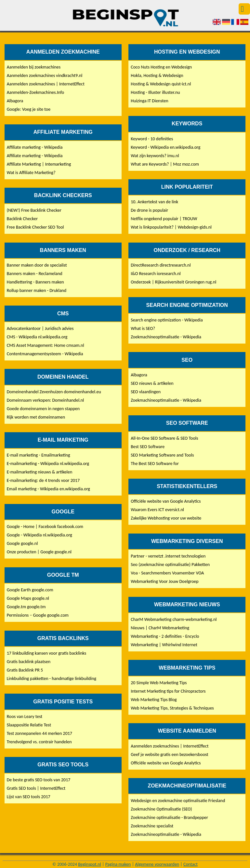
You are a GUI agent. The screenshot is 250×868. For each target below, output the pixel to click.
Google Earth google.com (30, 590)
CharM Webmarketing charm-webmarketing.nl (174, 619)
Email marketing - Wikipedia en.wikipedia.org (48, 489)
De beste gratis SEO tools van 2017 (39, 780)
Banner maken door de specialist (37, 265)
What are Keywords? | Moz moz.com (165, 164)
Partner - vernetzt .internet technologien (168, 556)
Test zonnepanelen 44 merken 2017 (39, 733)
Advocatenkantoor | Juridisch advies (40, 328)
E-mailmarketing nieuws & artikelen (40, 472)
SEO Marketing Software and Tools (162, 455)
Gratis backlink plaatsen (29, 662)
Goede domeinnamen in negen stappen (43, 409)
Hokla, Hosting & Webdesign (157, 75)
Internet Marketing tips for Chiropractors (168, 691)
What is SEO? (143, 328)
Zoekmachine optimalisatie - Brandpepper (169, 818)
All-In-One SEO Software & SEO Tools (164, 438)
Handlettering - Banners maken (35, 282)
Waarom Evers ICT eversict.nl (157, 510)
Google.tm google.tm (26, 607)
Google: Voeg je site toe (29, 109)
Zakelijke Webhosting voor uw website (166, 518)
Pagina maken (118, 864)
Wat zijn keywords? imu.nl (155, 156)
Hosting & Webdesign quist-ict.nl (161, 84)
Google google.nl (22, 543)
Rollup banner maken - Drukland (37, 290)
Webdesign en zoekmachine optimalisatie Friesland (178, 801)
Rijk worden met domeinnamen (36, 417)
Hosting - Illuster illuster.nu (155, 92)
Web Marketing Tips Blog (154, 700)
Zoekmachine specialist (152, 826)
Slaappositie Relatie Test (29, 725)
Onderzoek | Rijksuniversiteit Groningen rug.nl (173, 282)
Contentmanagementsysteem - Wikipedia (45, 354)
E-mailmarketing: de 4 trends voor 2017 (43, 480)
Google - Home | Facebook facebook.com (45, 527)
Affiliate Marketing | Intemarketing (39, 164)
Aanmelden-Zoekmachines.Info (35, 92)
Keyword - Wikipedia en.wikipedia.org (165, 147)
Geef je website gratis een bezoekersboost (170, 755)
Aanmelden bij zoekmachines (34, 67)
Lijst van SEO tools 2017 (29, 797)
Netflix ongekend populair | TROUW (164, 219)
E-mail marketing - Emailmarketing (39, 455)
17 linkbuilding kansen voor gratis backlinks (47, 653)
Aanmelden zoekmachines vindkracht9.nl (45, 75)
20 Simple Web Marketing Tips (159, 683)
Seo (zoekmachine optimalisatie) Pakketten (170, 565)
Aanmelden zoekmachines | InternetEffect (46, 84)
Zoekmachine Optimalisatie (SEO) (161, 809)
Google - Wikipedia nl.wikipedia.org (39, 535)
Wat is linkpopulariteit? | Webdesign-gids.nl (171, 227)
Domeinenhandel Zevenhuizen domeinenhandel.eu (54, 392)
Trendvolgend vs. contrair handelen (39, 742)
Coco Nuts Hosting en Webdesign (161, 67)
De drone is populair (149, 210)
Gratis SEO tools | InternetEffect (36, 788)
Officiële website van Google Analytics (166, 501)
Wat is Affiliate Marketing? (31, 173)
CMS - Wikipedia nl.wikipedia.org (37, 337)
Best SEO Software (148, 447)
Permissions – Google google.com (38, 615)
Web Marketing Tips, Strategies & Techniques (172, 708)
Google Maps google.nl (28, 598)
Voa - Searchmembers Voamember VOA (167, 573)
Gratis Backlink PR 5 (25, 670)
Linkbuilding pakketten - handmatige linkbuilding (52, 679)
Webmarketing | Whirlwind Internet (164, 645)
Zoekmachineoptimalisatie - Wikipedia (166, 337)
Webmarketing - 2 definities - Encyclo (165, 636)
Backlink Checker (22, 219)
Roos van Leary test (25, 717)
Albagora (15, 101)
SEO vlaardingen (146, 392)
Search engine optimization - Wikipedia (167, 320)
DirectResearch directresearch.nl (161, 265)
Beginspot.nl (90, 864)
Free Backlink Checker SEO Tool (35, 227)
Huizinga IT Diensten (149, 101)
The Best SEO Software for (155, 464)
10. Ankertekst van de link (154, 202)
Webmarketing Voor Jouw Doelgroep (164, 581)
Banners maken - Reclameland (35, 274)
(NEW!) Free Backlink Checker (34, 210)
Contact (191, 864)
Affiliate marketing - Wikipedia (35, 147)
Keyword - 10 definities (152, 139)
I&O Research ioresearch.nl (156, 274)
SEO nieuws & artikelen (152, 383)
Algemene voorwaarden (157, 864)
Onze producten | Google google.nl (39, 552)
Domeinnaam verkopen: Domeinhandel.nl (46, 400)
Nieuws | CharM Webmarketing (160, 628)
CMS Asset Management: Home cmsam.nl (46, 345)
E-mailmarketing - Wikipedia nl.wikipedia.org (48, 464)
